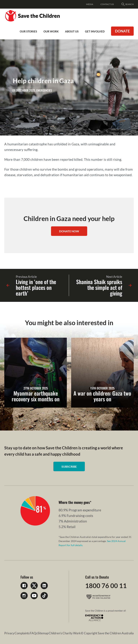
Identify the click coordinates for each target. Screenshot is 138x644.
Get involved (95, 31)
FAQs (34, 633)
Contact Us (107, 4)
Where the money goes (74, 502)
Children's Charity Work (65, 633)
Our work (51, 31)
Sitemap (43, 633)
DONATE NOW (69, 231)
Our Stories (28, 31)
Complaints (22, 633)
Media (90, 4)
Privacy (9, 633)
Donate (122, 31)
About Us (72, 31)
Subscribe (69, 466)
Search (127, 4)
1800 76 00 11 (106, 586)
